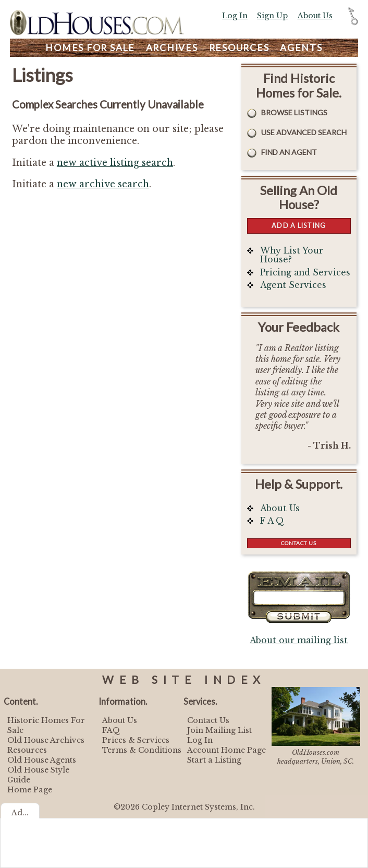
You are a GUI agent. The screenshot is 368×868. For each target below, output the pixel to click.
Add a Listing (299, 225)
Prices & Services (136, 740)
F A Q (272, 521)
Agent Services (293, 285)
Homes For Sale (90, 48)
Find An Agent (289, 152)
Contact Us (299, 543)
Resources (239, 48)
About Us (315, 16)
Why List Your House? (292, 255)
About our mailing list (299, 640)
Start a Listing (214, 760)
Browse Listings (294, 112)
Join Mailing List (219, 730)
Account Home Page (226, 750)
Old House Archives (46, 740)
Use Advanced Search (304, 132)
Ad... (20, 813)
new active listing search (115, 163)
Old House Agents (42, 760)
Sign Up (272, 16)
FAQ (111, 730)
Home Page (30, 790)
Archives (172, 48)
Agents (301, 48)
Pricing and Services (305, 273)
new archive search (103, 184)
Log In (235, 16)
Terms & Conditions (142, 750)
